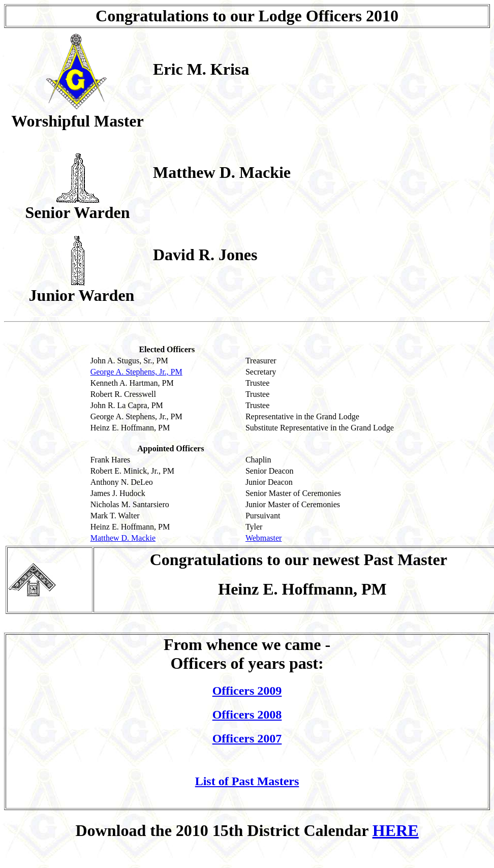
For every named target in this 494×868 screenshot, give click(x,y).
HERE (396, 830)
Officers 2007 (247, 738)
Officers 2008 (247, 715)
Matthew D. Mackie (123, 538)
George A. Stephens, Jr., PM (136, 372)
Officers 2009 (247, 691)
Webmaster (264, 538)
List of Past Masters (247, 781)
